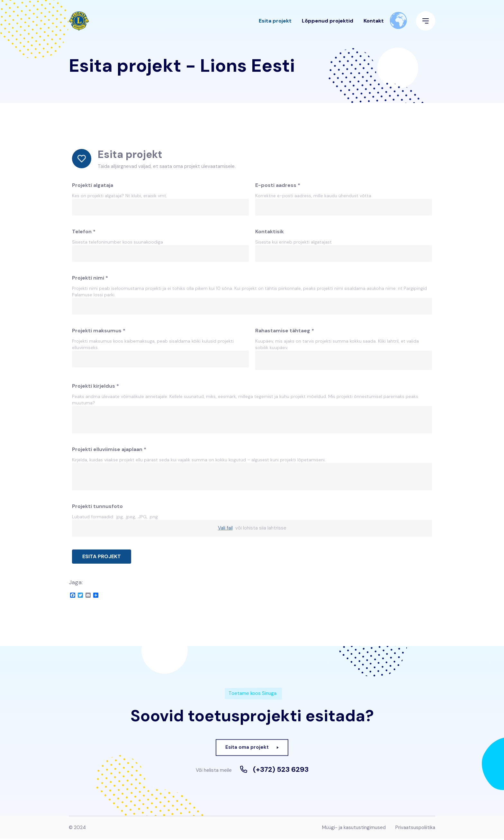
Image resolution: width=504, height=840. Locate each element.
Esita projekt (275, 24)
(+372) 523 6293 (281, 771)
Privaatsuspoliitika (415, 829)
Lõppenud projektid (328, 24)
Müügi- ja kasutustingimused (354, 829)
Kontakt (374, 24)
